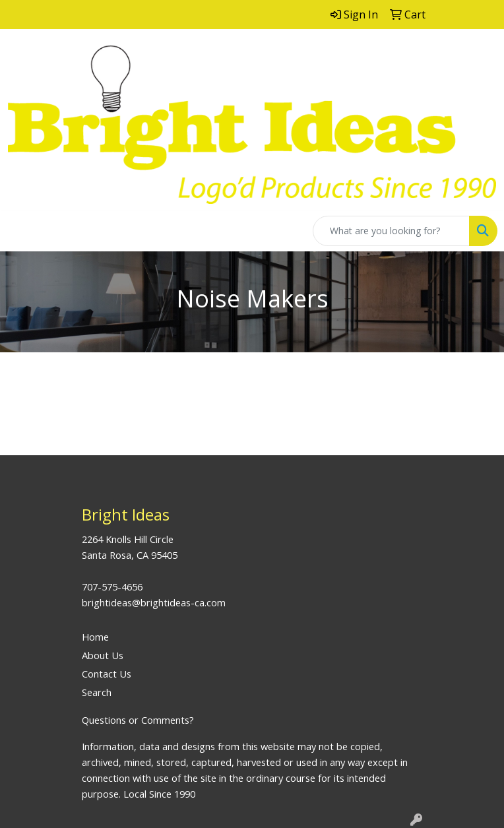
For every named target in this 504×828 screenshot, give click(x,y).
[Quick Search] (391, 231)
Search (97, 692)
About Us (103, 655)
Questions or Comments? (138, 720)
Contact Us (107, 674)
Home (95, 637)
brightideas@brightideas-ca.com (154, 602)
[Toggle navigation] (20, 231)
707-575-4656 (112, 587)
